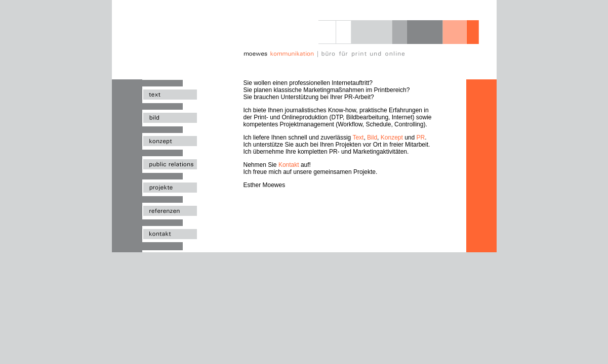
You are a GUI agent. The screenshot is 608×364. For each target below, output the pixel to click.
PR (421, 138)
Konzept (392, 138)
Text (358, 138)
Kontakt (289, 165)
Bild (372, 138)
